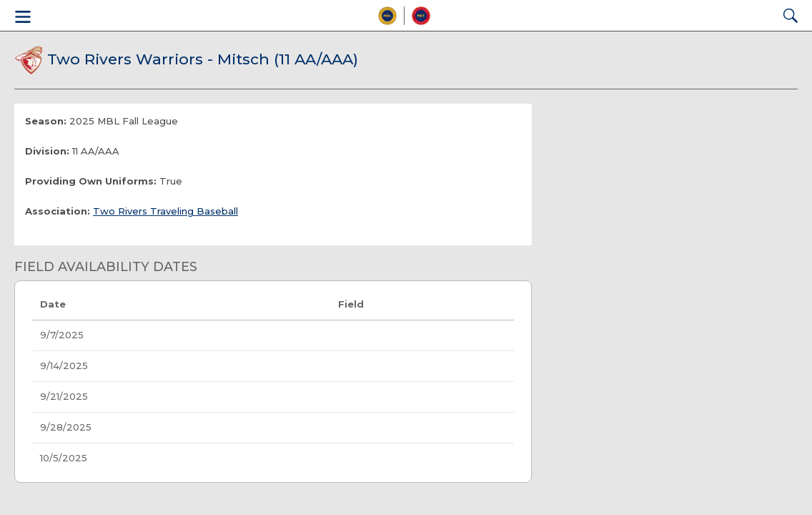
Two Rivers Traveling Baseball (165, 211)
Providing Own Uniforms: (91, 181)
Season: (46, 121)
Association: (58, 211)
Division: (47, 151)
